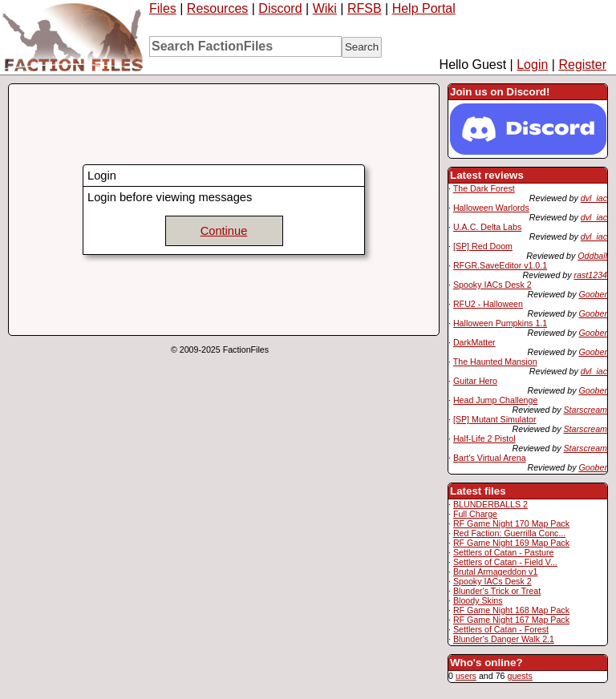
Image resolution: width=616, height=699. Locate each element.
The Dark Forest (484, 188)
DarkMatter (474, 342)
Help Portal (424, 8)
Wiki (325, 8)
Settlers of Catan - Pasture (504, 552)
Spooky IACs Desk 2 (492, 285)
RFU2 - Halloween (488, 304)
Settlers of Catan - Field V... (505, 562)
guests (519, 676)
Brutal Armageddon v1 (495, 572)
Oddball (592, 256)
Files (163, 8)
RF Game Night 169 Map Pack (511, 543)
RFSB (365, 8)
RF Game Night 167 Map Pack (511, 620)
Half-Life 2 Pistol (484, 438)
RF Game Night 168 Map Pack (511, 610)
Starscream (586, 410)
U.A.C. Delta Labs (487, 227)
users (466, 676)
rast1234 (591, 275)
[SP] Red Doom (483, 246)
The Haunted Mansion (495, 362)
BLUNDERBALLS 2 (490, 504)
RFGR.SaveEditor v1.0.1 (500, 265)
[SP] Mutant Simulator (495, 419)
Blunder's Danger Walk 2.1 (504, 639)
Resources (217, 8)
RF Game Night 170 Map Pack (511, 523)
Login (532, 65)
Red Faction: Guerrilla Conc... (509, 533)
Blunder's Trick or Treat (497, 591)
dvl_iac (594, 198)
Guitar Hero (475, 381)
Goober (593, 294)
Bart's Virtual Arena (490, 458)
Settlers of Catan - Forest (501, 629)
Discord (280, 8)
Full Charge (475, 514)
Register (582, 65)
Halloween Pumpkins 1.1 (500, 323)
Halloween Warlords (491, 208)
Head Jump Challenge (495, 400)
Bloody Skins (478, 600)
